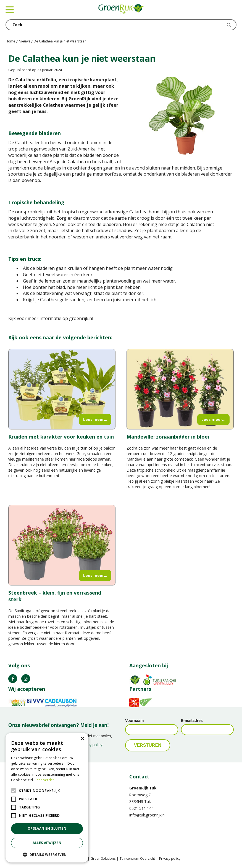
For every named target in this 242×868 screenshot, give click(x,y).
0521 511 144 (141, 808)
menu (10, 10)
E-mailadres (192, 721)
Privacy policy (170, 858)
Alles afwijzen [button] (47, 843)
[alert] (47, 798)
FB (13, 679)
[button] (47, 854)
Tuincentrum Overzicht (137, 858)
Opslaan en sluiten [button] (47, 828)
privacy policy (91, 745)
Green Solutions (103, 858)
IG (26, 679)
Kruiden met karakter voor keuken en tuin (61, 437)
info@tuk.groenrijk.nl (147, 815)
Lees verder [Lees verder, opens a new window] (44, 780)
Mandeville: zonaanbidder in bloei (168, 437)
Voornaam (134, 721)
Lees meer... (95, 419)
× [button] (82, 739)
